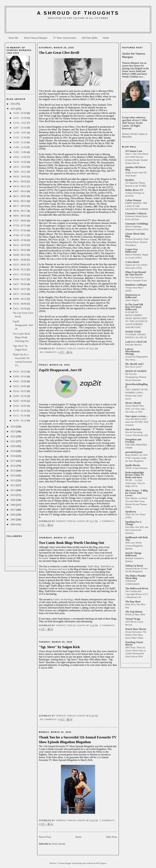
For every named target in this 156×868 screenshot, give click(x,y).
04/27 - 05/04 (20, 284)
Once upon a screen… (137, 416)
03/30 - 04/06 (20, 304)
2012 (13, 485)
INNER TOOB (133, 332)
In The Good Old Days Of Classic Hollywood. (134, 307)
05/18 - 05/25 (20, 269)
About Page (99, 424)
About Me (13, 38)
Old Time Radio (90, 38)
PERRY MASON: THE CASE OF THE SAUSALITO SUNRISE (137, 206)
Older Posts (112, 837)
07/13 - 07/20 (20, 230)
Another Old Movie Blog (135, 168)
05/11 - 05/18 (20, 274)
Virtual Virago (133, 619)
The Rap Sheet (133, 602)
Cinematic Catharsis (136, 213)
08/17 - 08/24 (20, 206)
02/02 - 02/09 (20, 401)
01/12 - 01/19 (20, 416)
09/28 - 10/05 (20, 177)
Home (106, 38)
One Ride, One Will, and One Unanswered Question (137, 530)
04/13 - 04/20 (20, 294)
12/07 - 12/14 (20, 128)
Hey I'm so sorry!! (134, 367)
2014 (13, 475)
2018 (13, 456)
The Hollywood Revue (137, 588)
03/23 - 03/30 (20, 309)
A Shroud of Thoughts (78, 13)
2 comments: (107, 521)
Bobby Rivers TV (134, 190)
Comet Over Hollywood (132, 251)
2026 (13, 104)
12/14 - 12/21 (20, 123)
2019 (13, 451)
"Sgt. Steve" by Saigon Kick (59, 647)
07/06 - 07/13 (20, 235)
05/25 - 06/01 (20, 265)
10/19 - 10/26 (20, 162)
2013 (13, 480)
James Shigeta (132, 300)
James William (88, 863)
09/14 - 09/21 (20, 186)
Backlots (130, 180)
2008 (13, 505)
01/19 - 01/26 (20, 411)
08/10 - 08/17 (20, 211)
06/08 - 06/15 (20, 255)
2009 (13, 500)
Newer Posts (45, 837)
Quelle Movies (133, 465)
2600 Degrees (101, 863)
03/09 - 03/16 (20, 376)
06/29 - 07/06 (20, 240)
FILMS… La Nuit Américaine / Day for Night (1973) (135, 483)
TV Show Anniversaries (65, 38)
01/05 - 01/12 (20, 420)
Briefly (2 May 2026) (135, 614)
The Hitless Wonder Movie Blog (136, 577)
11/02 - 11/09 (20, 152)
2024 (13, 427)
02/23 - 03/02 (20, 386)
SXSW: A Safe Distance (136, 468)
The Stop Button (134, 612)
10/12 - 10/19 (20, 167)
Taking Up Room (134, 566)
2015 (13, 471)
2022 (13, 436)
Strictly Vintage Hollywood (133, 554)
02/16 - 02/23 (20, 391)
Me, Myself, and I (134, 364)
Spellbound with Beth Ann (136, 539)
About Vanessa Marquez (35, 38)
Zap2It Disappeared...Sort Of (23, 325)
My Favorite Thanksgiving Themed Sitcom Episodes (136, 377)
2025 (13, 109)
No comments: (49, 352)
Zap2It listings (91, 421)
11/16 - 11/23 (20, 142)
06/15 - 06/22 (20, 250)
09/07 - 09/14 (20, 191)
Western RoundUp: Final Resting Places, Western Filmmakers (137, 242)
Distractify (83, 407)
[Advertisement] (78, 27)
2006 (13, 515)
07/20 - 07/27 (20, 225)
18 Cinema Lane (134, 151)
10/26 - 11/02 (20, 157)
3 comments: (107, 625)
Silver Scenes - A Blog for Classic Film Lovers (136, 493)
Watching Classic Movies (134, 643)
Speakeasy (131, 512)
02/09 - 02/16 (20, 396)
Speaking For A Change (133, 523)
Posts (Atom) (59, 844)
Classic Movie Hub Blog (135, 235)
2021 (13, 441)
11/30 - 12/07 (20, 133)
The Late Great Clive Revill (59, 53)
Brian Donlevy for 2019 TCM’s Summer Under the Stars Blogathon (136, 458)
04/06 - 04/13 (20, 299)
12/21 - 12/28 (20, 118)
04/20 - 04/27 (20, 289)
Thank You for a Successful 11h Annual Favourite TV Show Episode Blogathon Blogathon (78, 740)
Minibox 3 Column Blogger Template (64, 863)
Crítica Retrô (132, 262)
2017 (13, 461)
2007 (13, 510)
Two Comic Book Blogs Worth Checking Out (21, 337)
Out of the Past (133, 429)
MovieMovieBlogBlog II (136, 385)
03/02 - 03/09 (20, 381)
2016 (13, 466)
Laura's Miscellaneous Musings (133, 351)
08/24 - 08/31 (20, 201)
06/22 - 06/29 (20, 245)
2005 (13, 520)
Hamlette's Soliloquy (136, 285)
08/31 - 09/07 (20, 196)
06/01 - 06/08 (20, 260)
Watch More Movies (136, 629)
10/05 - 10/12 (20, 172)
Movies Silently (133, 403)
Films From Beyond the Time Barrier (136, 273)
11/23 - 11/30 (20, 137)
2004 (13, 524)
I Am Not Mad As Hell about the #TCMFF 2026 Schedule (137, 422)
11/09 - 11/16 (20, 147)
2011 (13, 490)
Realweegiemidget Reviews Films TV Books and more (135, 475)
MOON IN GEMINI (136, 371)
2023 (13, 431)
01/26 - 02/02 (20, 406)
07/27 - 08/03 (20, 221)
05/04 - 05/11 (20, 279)
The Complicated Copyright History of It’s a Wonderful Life (137, 594)
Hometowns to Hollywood (133, 296)
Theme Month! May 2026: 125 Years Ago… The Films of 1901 (136, 409)
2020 (13, 446)
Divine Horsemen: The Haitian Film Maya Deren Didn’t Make (136, 635)
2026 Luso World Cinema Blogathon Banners (134, 546)
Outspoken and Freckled (133, 441)
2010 (13, 495)
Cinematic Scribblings (137, 224)
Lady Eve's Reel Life (136, 342)
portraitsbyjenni (134, 452)
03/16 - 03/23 (20, 372)
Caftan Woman (133, 200)
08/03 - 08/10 (20, 216)
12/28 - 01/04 (20, 113)
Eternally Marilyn (133, 345)
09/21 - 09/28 (20, 181)
